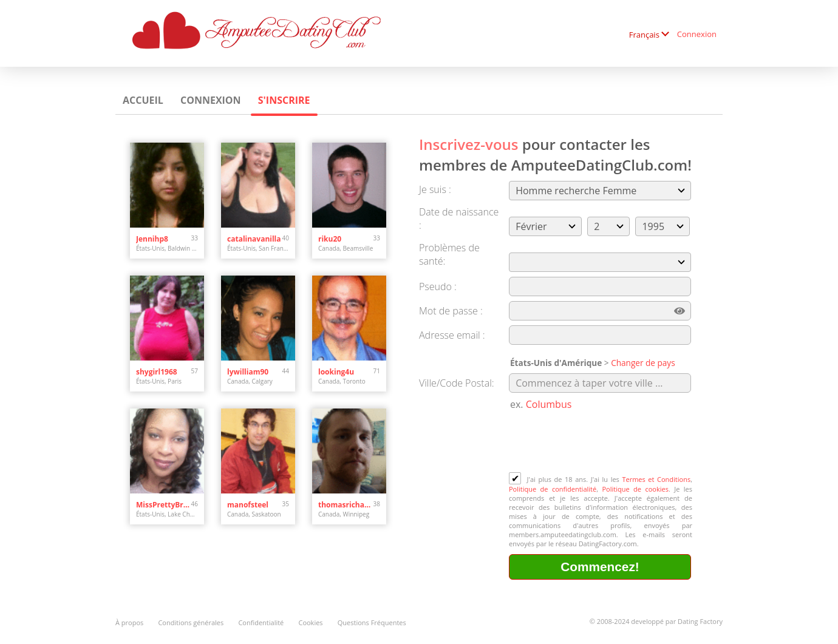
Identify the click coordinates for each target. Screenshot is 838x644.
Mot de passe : (451, 311)
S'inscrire (284, 100)
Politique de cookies (635, 489)
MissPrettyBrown (164, 505)
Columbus (549, 404)
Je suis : (435, 189)
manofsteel (248, 505)
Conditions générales (191, 622)
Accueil (143, 100)
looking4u (336, 372)
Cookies (310, 622)
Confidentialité (261, 622)
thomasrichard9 (346, 505)
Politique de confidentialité (553, 489)
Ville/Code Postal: (457, 383)
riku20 (330, 239)
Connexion (697, 34)
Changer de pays (643, 363)
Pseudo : (438, 286)
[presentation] (601, 442)
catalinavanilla (254, 239)
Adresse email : (452, 335)
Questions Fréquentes (372, 622)
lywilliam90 (248, 372)
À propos (129, 622)
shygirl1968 (157, 372)
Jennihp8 (152, 239)
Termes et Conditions (656, 479)
